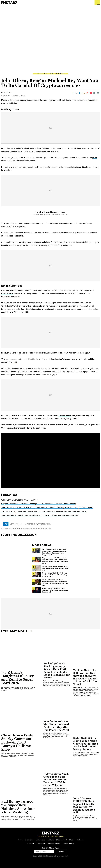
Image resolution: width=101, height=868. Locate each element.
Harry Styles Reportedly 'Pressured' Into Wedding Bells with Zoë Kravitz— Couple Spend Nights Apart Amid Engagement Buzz (55, 552)
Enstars (9, 3)
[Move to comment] (98, 93)
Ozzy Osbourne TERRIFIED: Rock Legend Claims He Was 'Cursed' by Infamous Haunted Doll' (84, 806)
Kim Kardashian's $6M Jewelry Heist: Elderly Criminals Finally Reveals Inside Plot (55, 568)
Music (72, 840)
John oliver (15, 524)
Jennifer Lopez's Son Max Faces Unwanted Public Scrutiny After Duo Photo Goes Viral (56, 726)
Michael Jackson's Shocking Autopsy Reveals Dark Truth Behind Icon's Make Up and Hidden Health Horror (57, 671)
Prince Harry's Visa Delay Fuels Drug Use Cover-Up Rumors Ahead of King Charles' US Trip (54, 575)
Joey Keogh (7, 92)
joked (94, 158)
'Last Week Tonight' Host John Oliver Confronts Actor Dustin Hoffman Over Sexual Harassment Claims (44, 511)
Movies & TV (61, 840)
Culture (51, 840)
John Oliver (92, 100)
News (20, 840)
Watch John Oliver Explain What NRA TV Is (19, 500)
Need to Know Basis (46, 212)
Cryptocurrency (45, 524)
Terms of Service (54, 844)
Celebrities (40, 840)
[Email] (94, 93)
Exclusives (29, 840)
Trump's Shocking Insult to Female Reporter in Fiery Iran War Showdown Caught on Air (55, 590)
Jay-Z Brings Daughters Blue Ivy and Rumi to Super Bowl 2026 (18, 678)
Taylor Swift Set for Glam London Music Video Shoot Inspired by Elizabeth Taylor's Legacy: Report (85, 744)
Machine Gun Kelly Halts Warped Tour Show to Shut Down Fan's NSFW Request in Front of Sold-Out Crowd (85, 677)
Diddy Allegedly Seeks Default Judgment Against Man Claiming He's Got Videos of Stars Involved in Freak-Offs (55, 582)
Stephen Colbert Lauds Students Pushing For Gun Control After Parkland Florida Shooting (39, 504)
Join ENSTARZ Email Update (51, 848)
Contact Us (41, 844)
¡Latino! (80, 840)
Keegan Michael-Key (29, 524)
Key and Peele (65, 415)
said (15, 362)
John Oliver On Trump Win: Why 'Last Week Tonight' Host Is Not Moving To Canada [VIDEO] (40, 515)
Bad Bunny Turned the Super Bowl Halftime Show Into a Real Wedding (18, 807)
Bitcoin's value (7, 293)
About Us (31, 844)
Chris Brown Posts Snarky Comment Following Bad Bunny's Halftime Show (17, 742)
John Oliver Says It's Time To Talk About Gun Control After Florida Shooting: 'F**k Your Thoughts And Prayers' (47, 508)
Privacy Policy (68, 844)
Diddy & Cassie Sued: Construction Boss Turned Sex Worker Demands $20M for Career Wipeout (56, 780)
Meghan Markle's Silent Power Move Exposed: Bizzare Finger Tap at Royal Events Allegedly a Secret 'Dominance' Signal (55, 561)
